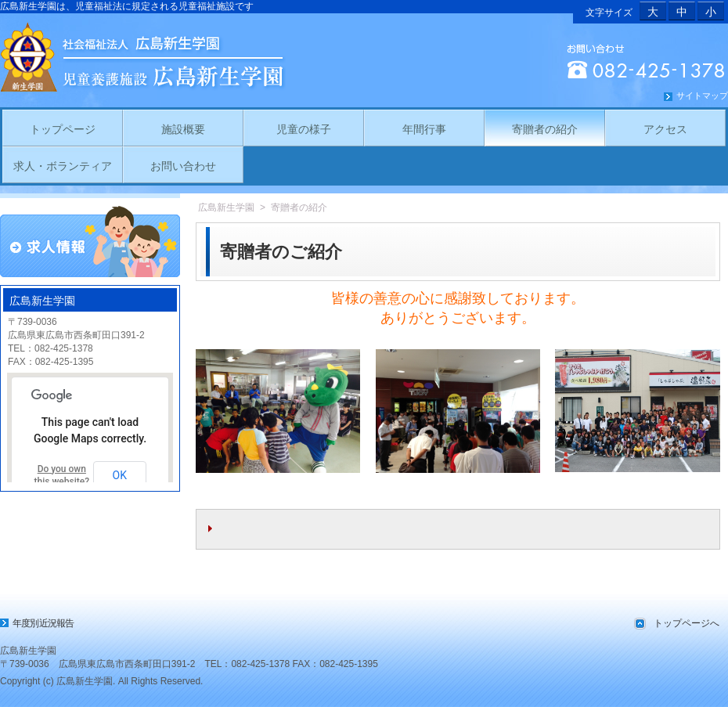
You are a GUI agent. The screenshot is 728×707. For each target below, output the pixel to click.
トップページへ (687, 623)
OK (120, 475)
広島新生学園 (226, 207)
